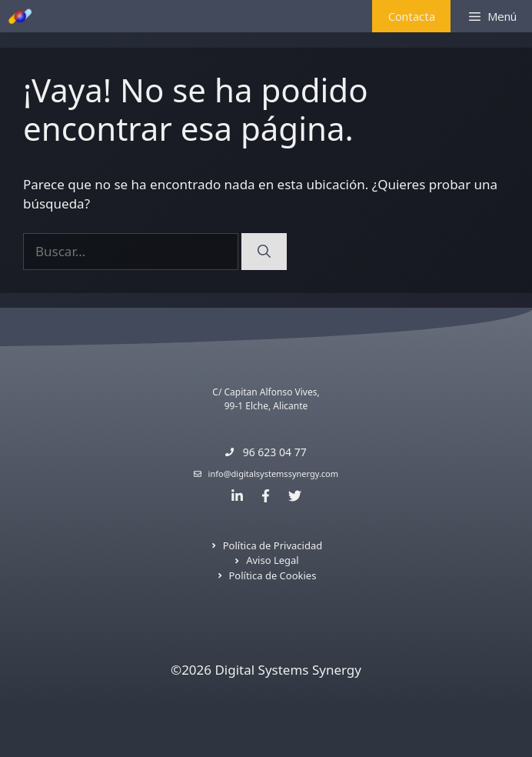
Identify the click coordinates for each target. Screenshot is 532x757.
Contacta (412, 16)
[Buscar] (264, 252)
